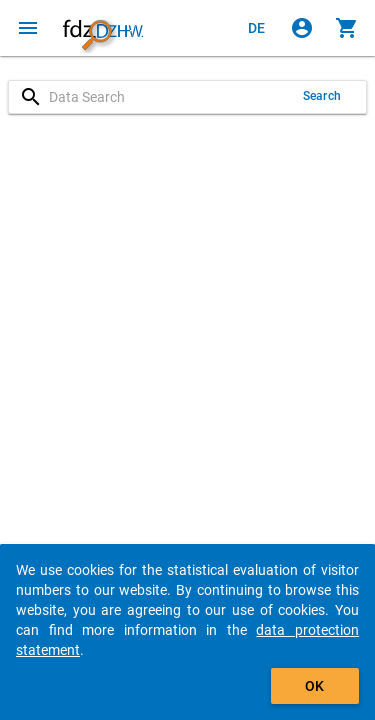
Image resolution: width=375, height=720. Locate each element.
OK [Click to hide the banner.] (314, 686)
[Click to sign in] (302, 28)
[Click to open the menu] (28, 28)
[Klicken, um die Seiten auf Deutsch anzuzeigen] (257, 28)
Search (322, 96)
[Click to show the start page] (103, 28)
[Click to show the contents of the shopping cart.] (347, 28)
